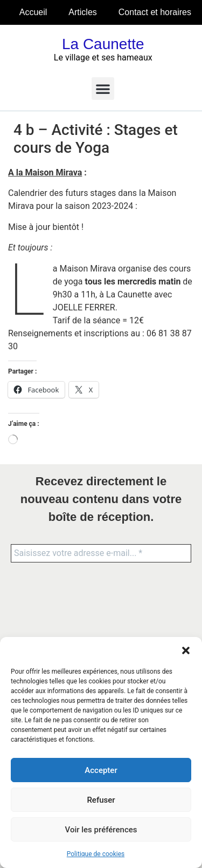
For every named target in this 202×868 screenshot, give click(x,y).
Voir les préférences (101, 830)
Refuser (101, 800)
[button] (186, 650)
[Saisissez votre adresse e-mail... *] (101, 553)
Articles (82, 12)
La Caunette (103, 44)
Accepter (101, 770)
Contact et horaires (155, 12)
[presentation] (55, 612)
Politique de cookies (96, 854)
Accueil (33, 12)
